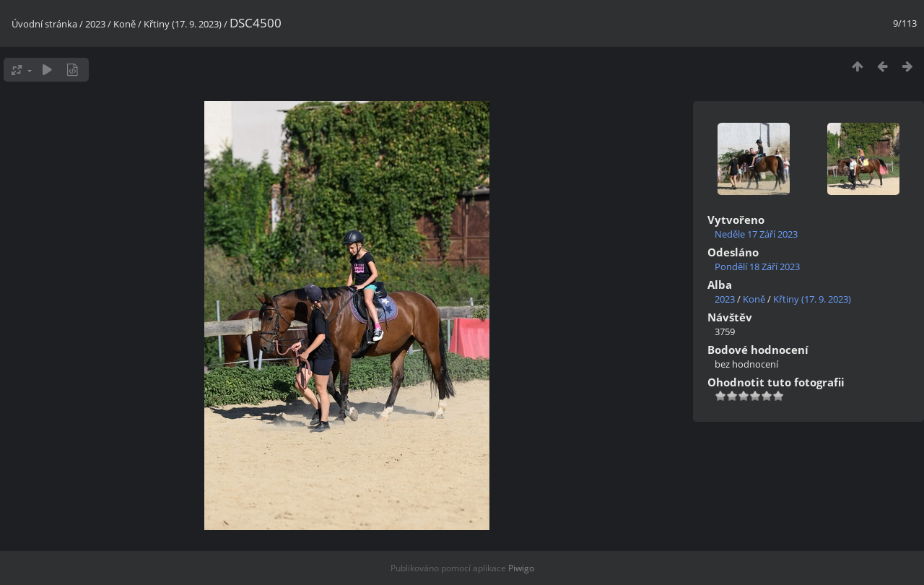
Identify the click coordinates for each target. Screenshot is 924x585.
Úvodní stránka (44, 24)
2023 (95, 24)
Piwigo (521, 568)
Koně (125, 24)
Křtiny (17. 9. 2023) (183, 24)
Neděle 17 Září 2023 (756, 234)
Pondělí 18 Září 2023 (757, 266)
